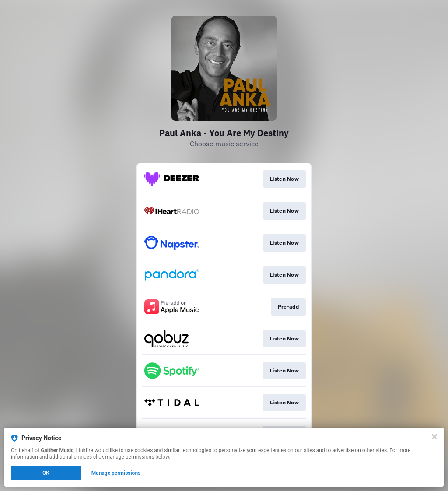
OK (46, 473)
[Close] (434, 437)
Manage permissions (116, 473)
